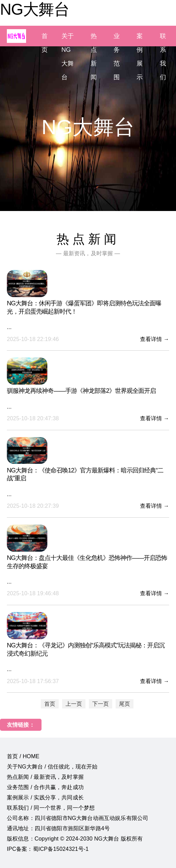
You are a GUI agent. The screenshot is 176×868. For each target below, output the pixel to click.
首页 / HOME (23, 756)
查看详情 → (155, 339)
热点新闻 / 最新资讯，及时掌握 (45, 777)
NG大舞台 (35, 9)
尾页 (125, 704)
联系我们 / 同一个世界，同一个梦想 (51, 808)
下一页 (101, 704)
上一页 (74, 704)
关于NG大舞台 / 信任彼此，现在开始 (52, 767)
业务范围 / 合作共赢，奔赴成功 (45, 787)
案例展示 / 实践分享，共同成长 (45, 797)
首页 (50, 704)
